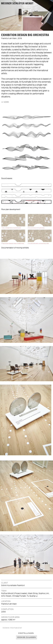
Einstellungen (26, 633)
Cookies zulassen (27, 637)
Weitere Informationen (12, 628)
